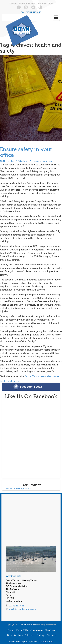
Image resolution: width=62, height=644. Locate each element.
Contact (51, 635)
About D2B (22, 631)
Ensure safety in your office (26, 152)
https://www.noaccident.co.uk (42, 376)
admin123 (27, 161)
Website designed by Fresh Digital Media (31, 642)
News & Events (26, 635)
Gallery (41, 635)
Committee (36, 631)
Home (10, 631)
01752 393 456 (33, 13)
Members (50, 631)
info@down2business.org (22, 609)
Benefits (12, 635)
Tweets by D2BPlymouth (18, 489)
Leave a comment (43, 161)
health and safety (10, 381)
